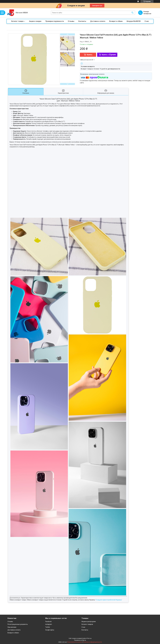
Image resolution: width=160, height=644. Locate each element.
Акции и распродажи (89, 622)
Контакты (82, 21)
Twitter (48, 627)
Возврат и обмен (116, 21)
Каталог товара (17, 21)
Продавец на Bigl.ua (80, 640)
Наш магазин (12, 627)
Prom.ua (89, 638)
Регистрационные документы (18, 624)
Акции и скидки (35, 21)
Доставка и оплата (98, 21)
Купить (90, 55)
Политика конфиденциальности (93, 642)
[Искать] (132, 13)
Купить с (109, 55)
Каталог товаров (87, 624)
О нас (147, 21)
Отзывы (71, 21)
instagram (49, 624)
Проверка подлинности (55, 21)
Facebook (48, 622)
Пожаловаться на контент (75, 642)
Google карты (50, 630)
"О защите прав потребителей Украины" (109, 600)
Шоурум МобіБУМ (134, 21)
